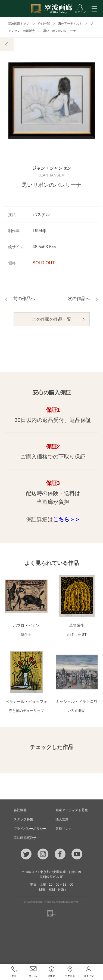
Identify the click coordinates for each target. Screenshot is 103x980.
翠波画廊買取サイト (28, 838)
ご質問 (51, 972)
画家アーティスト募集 (72, 810)
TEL (14, 972)
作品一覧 (44, 23)
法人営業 (62, 819)
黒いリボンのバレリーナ (60, 31)
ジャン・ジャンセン (52, 168)
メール (33, 972)
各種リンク (64, 829)
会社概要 (20, 810)
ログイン (89, 972)
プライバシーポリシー (30, 829)
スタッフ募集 (23, 819)
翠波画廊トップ (19, 23)
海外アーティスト (70, 23)
